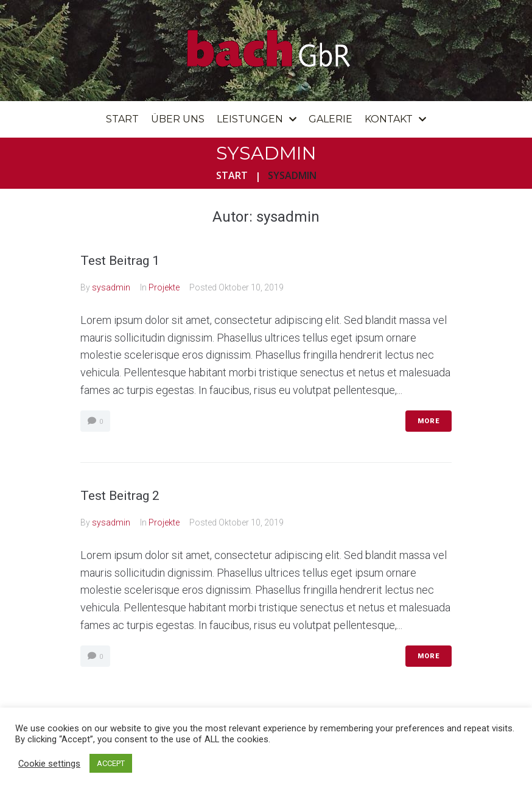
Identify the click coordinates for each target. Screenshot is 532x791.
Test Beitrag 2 (120, 496)
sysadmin (111, 287)
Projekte (164, 287)
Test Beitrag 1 (120, 261)
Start (232, 175)
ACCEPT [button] (111, 763)
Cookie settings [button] (49, 764)
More (429, 421)
